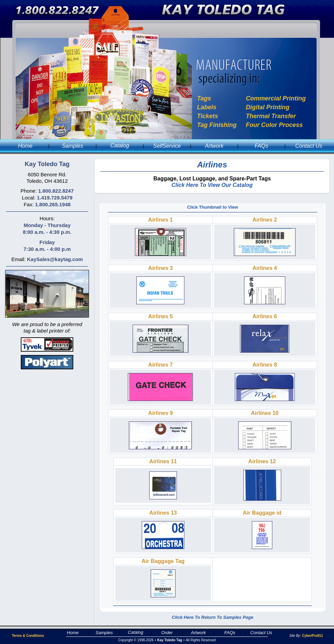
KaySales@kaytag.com (55, 259)
